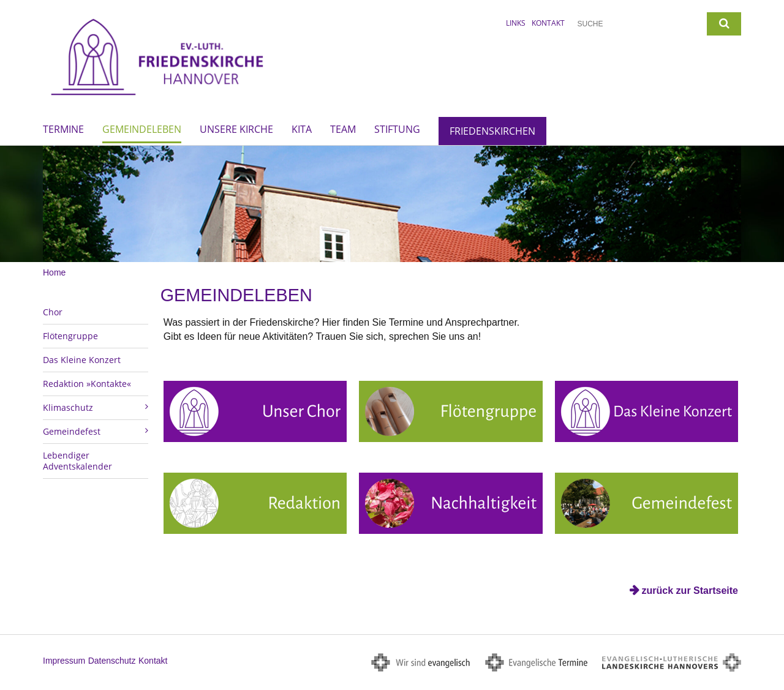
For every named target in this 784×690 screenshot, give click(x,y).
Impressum (64, 661)
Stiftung (397, 129)
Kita (302, 129)
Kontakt (548, 23)
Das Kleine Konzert (82, 360)
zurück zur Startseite (690, 591)
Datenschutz (112, 661)
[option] (392, 204)
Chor (53, 312)
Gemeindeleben (142, 129)
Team (343, 129)
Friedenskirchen (492, 131)
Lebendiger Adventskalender (77, 461)
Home (54, 272)
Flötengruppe (70, 336)
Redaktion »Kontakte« (87, 384)
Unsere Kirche (236, 129)
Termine (63, 129)
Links (516, 23)
